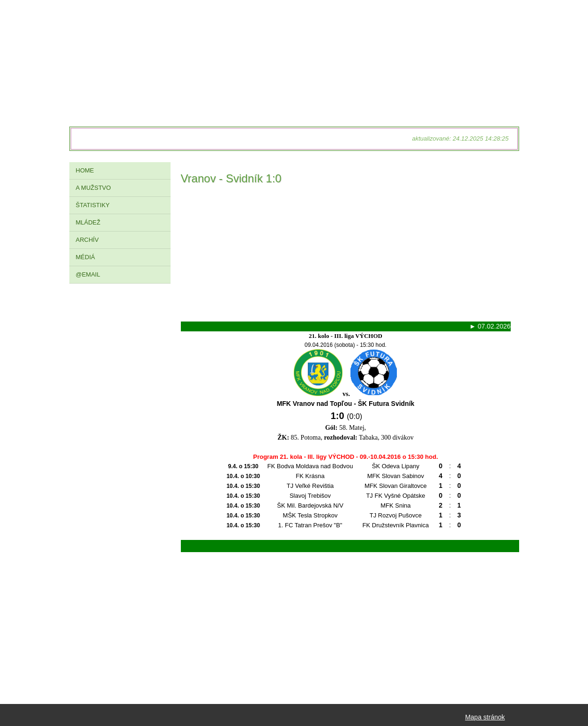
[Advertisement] (346, 256)
